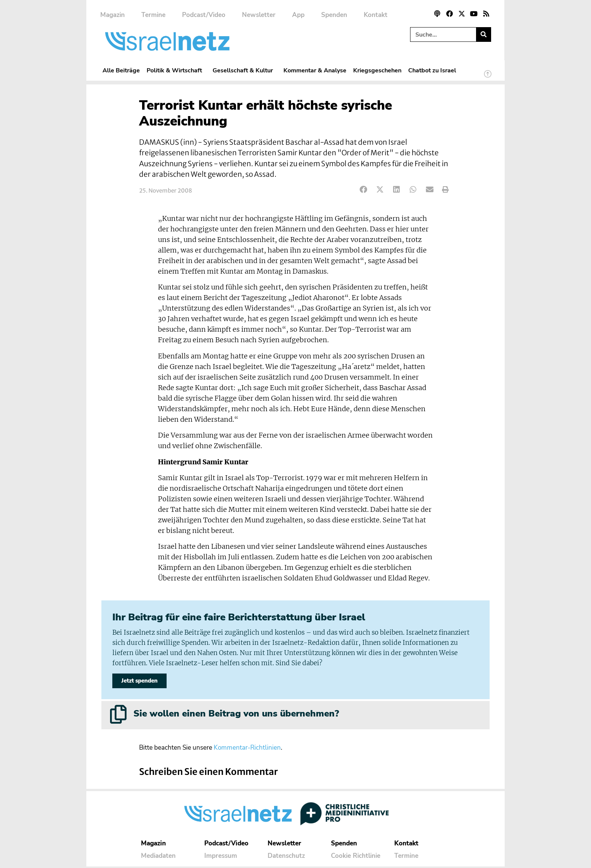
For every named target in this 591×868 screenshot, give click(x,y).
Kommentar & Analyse (315, 70)
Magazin (113, 15)
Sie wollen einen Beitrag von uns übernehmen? (236, 715)
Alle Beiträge (121, 70)
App (298, 15)
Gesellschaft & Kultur (245, 70)
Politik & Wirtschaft (176, 70)
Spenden (334, 15)
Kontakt (376, 15)
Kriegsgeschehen (377, 70)
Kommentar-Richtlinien (247, 749)
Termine (153, 15)
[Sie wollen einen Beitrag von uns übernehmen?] (118, 716)
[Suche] (483, 34)
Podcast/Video (204, 15)
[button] (364, 190)
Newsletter (259, 15)
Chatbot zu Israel (432, 70)
